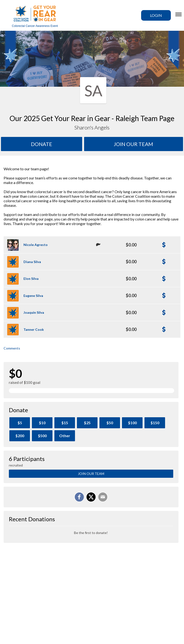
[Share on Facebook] (79, 497)
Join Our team (133, 144)
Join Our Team (91, 474)
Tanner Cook (34, 329)
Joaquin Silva (34, 312)
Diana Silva (32, 262)
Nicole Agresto (36, 245)
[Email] (103, 497)
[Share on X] (91, 497)
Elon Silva (31, 279)
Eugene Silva (33, 296)
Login (156, 15)
